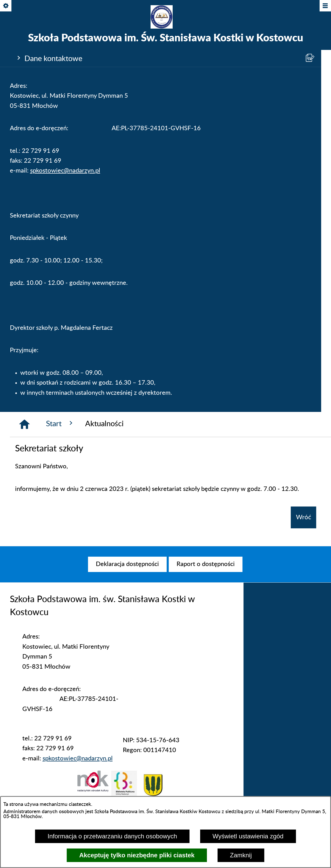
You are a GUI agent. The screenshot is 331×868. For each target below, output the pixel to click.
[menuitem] (127, 564)
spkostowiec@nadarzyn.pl (65, 171)
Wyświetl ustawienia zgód (248, 836)
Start (60, 423)
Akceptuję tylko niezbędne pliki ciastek (137, 855)
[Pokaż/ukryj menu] (325, 6)
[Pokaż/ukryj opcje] (6, 6)
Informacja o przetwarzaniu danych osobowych (112, 836)
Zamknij (241, 855)
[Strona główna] (24, 424)
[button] (93, 790)
